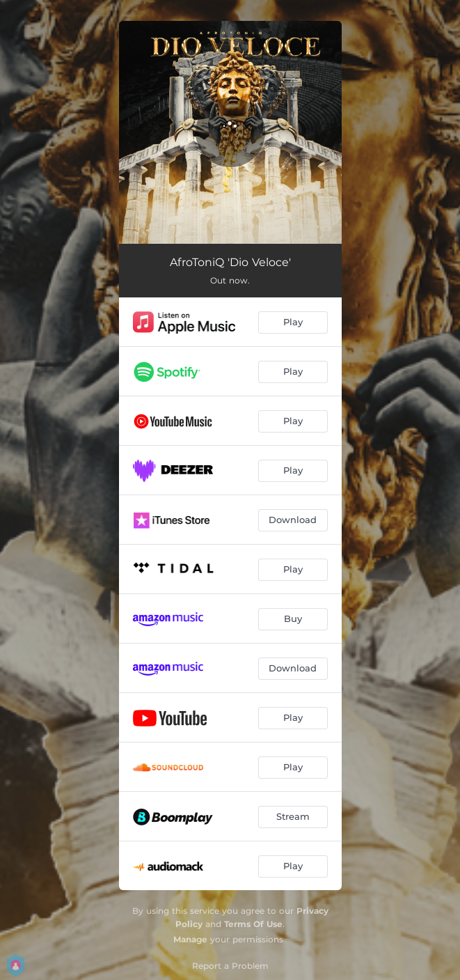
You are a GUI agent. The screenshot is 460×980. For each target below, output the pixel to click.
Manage (190, 939)
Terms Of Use (253, 924)
